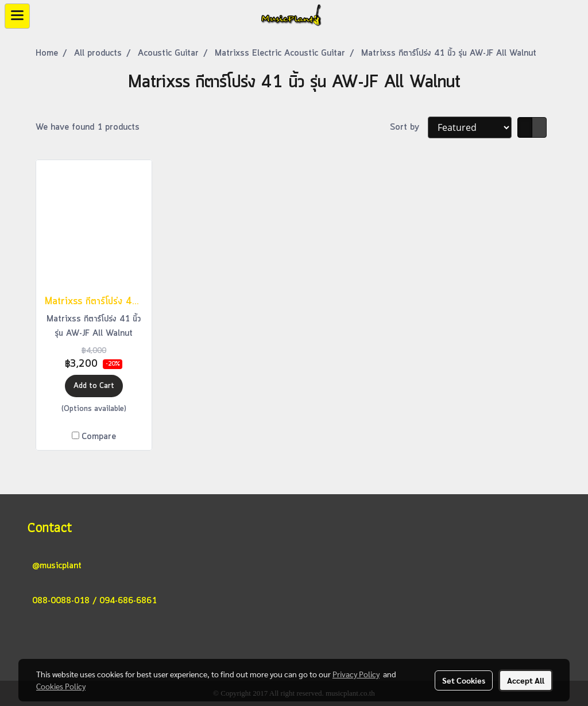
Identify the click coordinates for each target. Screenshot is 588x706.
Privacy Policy (356, 674)
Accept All (526, 680)
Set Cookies (464, 680)
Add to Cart (94, 386)
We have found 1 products (88, 127)
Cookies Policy (61, 686)
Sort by (409, 127)
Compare (99, 437)
